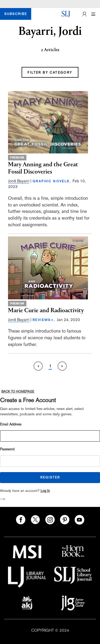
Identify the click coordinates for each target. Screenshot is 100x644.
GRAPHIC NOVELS (51, 181)
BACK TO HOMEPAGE (18, 391)
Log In (45, 491)
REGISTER (50, 477)
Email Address (11, 424)
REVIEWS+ (43, 320)
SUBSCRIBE (16, 14)
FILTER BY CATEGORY (50, 73)
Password (7, 449)
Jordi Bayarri (19, 181)
